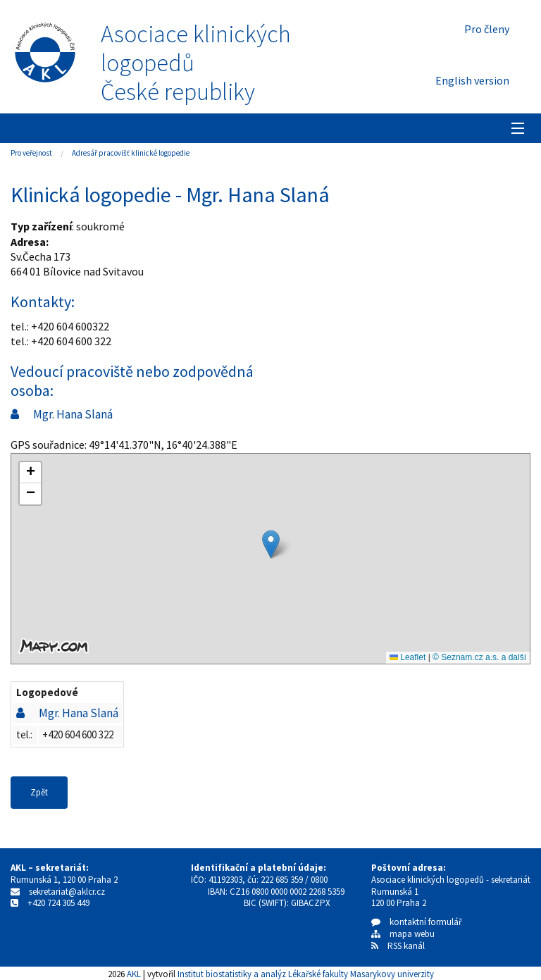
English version (472, 80)
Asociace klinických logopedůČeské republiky (196, 63)
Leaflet (408, 657)
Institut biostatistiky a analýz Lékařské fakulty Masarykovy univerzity (306, 974)
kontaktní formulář (417, 922)
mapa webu (403, 934)
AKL (134, 974)
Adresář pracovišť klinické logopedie (131, 153)
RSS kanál (406, 946)
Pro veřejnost (31, 153)
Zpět (39, 792)
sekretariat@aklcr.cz (67, 892)
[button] (271, 544)
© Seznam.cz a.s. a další (479, 657)
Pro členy (487, 29)
